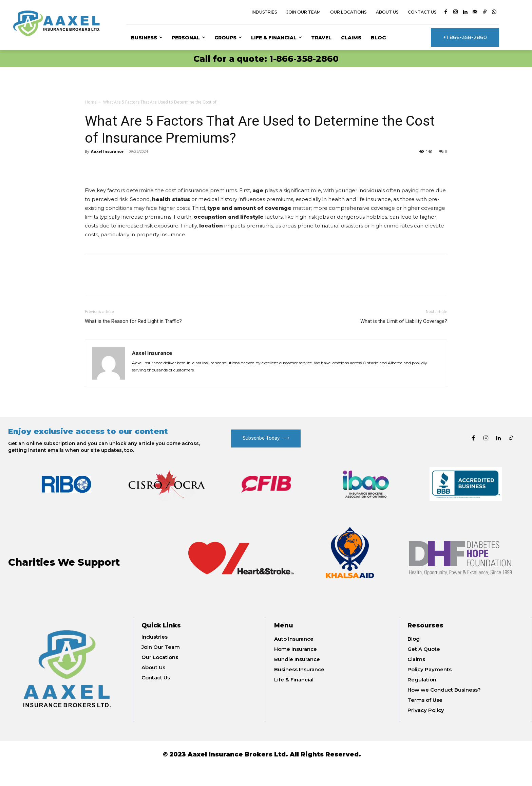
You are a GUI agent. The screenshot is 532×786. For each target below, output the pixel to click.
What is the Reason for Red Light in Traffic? (133, 321)
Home (91, 102)
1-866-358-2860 (304, 59)
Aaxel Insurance (107, 151)
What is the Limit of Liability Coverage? (404, 321)
